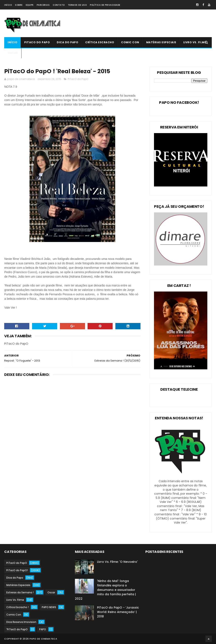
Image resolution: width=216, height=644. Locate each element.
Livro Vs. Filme (195, 42)
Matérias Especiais (161, 42)
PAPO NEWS (49, 607)
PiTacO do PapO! (17, 570)
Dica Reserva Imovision (21, 622)
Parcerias (43, 5)
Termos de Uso (77, 5)
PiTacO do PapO (37, 42)
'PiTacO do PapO (17, 629)
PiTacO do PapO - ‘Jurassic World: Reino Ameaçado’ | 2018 (118, 612)
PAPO (43, 629)
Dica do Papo (67, 42)
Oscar (13, 53)
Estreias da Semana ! (20, 592)
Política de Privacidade (105, 5)
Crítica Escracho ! (18, 607)
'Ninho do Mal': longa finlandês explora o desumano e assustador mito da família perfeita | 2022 (105, 590)
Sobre (19, 5)
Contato (59, 5)
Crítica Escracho (100, 42)
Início (8, 5)
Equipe (30, 5)
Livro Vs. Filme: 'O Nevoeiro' (117, 562)
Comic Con (130, 42)
